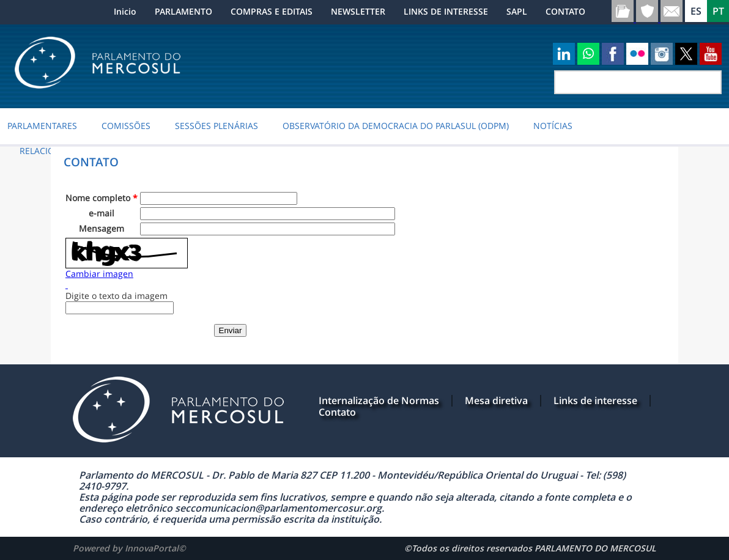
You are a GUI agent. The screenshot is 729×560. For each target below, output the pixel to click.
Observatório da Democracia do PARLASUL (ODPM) (396, 126)
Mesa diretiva (496, 400)
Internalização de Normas (379, 400)
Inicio (125, 11)
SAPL (517, 11)
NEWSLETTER (358, 11)
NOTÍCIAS (553, 126)
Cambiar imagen (99, 274)
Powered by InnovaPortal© (129, 548)
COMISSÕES (126, 126)
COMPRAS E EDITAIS (272, 11)
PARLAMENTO (183, 11)
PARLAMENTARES (42, 126)
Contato (337, 412)
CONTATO (565, 11)
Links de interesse (595, 400)
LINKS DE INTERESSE (446, 11)
